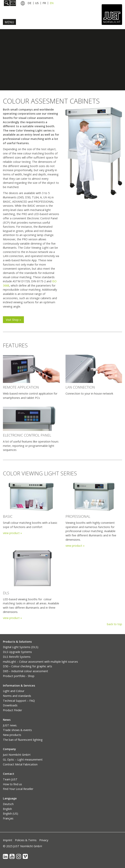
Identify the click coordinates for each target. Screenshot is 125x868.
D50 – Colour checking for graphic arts (28, 666)
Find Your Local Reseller (18, 789)
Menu (9, 22)
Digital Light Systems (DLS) (21, 647)
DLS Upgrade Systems (17, 652)
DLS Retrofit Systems (17, 657)
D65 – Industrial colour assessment (25, 671)
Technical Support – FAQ (19, 701)
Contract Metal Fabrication (20, 764)
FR (44, 3)
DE (29, 3)
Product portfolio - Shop (19, 676)
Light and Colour (14, 691)
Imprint (8, 840)
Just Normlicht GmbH (17, 755)
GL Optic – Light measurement (23, 759)
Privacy (44, 840)
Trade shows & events (17, 730)
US (37, 3)
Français (8, 818)
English (7, 809)
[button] (13, 320)
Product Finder (12, 710)
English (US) (10, 814)
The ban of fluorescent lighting (23, 740)
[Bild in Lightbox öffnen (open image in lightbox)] (31, 369)
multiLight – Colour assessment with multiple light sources (40, 662)
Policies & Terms (26, 840)
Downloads (10, 705)
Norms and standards (17, 696)
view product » (12, 533)
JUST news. (10, 725)
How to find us (12, 784)
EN (52, 3)
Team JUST (10, 779)
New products (12, 735)
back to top (115, 624)
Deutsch (8, 804)
